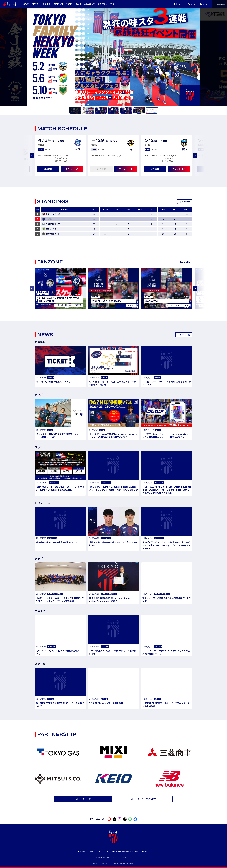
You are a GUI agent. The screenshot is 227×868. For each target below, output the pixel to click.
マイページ (205, 4)
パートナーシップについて (144, 799)
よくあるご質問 (80, 852)
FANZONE (185, 262)
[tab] (75, 110)
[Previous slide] (32, 155)
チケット (179, 4)
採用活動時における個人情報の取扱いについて (123, 852)
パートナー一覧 (83, 799)
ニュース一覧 (184, 335)
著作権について (147, 852)
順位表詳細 (185, 201)
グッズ (191, 4)
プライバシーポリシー (96, 852)
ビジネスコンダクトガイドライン (107, 857)
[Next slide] (195, 155)
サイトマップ (126, 857)
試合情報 (48, 169)
